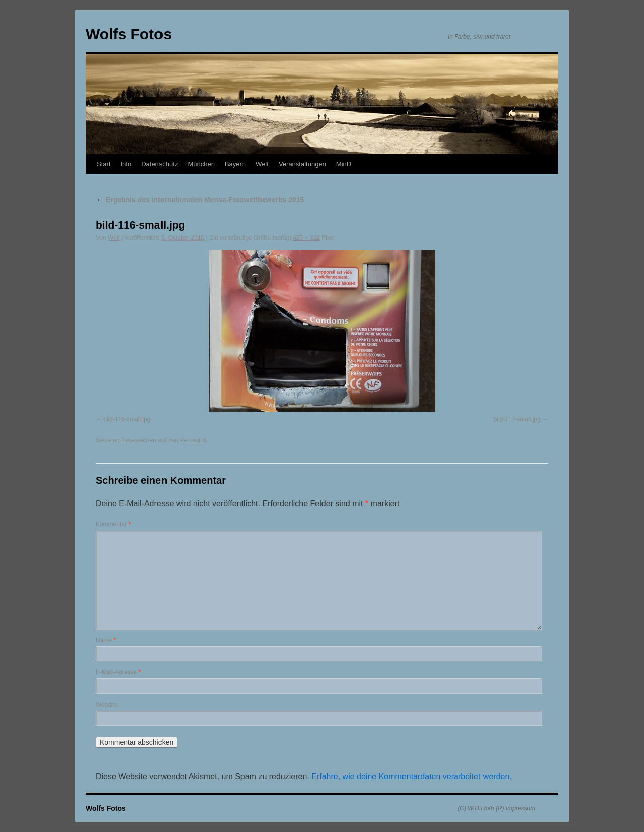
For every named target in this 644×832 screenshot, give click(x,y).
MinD (344, 164)
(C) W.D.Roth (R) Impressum (497, 808)
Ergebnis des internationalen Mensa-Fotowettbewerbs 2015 (200, 200)
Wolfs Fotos (129, 34)
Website (106, 705)
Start (103, 164)
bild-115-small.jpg (127, 419)
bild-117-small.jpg (517, 419)
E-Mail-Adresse (118, 672)
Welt (262, 164)
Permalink (193, 440)
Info (126, 164)
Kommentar (113, 524)
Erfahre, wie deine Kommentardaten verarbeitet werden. (412, 776)
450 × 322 (306, 238)
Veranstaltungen (302, 164)
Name (106, 640)
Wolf (114, 238)
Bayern (235, 164)
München (201, 164)
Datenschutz (159, 164)
